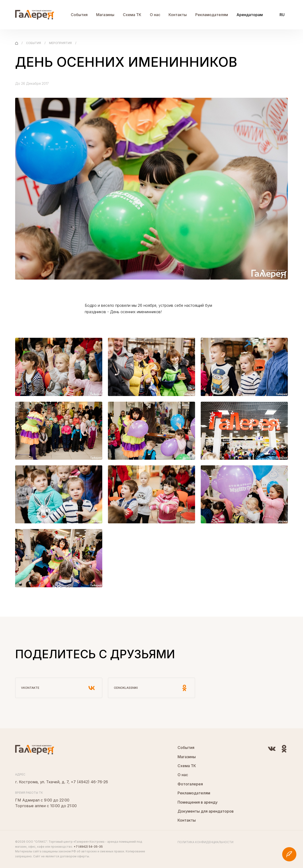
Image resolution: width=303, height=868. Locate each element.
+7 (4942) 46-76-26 (89, 782)
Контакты (178, 15)
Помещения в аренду (198, 802)
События (79, 15)
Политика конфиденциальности (205, 842)
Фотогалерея (190, 784)
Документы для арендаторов (206, 811)
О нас (155, 15)
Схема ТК (132, 15)
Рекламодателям (212, 15)
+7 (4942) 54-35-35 (88, 847)
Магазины (105, 15)
